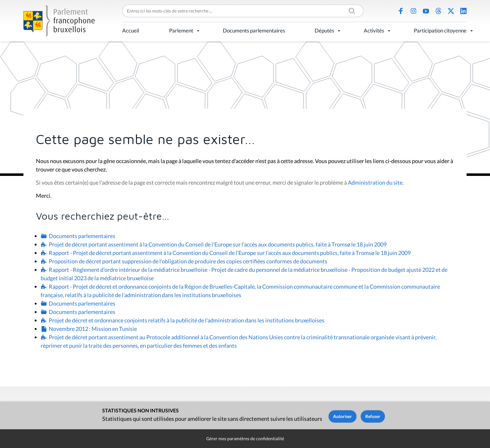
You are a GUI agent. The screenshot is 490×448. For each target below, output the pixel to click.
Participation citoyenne (440, 30)
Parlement (181, 30)
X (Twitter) (451, 11)
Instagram (413, 11)
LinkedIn (463, 11)
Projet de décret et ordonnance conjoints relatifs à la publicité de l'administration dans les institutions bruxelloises (187, 320)
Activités (374, 30)
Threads (438, 11)
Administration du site (375, 182)
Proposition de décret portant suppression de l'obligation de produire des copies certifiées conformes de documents (188, 261)
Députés (324, 30)
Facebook (401, 11)
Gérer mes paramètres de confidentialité (245, 438)
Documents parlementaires (254, 30)
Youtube (426, 11)
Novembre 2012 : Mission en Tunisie (93, 329)
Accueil (131, 30)
